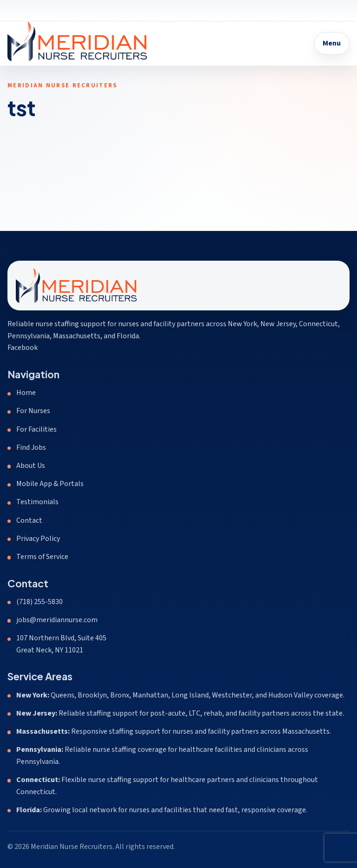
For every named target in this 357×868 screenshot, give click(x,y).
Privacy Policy (38, 539)
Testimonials (37, 502)
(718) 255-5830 (40, 602)
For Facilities (36, 429)
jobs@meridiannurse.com (57, 620)
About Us (31, 466)
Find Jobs (31, 447)
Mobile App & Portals (50, 484)
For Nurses (33, 411)
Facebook (23, 348)
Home (26, 393)
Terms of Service (42, 557)
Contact (29, 520)
